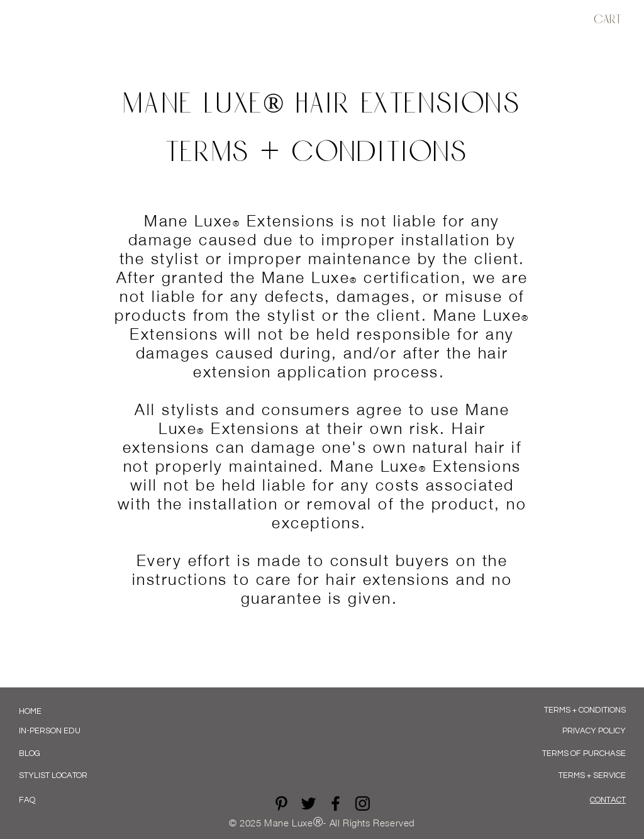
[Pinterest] (281, 803)
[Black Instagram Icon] (363, 803)
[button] (613, 19)
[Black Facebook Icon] (336, 803)
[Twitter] (308, 803)
